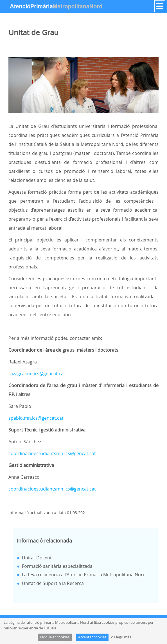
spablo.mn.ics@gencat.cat (36, 418)
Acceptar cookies (92, 637)
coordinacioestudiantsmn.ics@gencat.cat (52, 453)
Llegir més (123, 637)
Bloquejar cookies (55, 637)
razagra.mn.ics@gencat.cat (37, 374)
